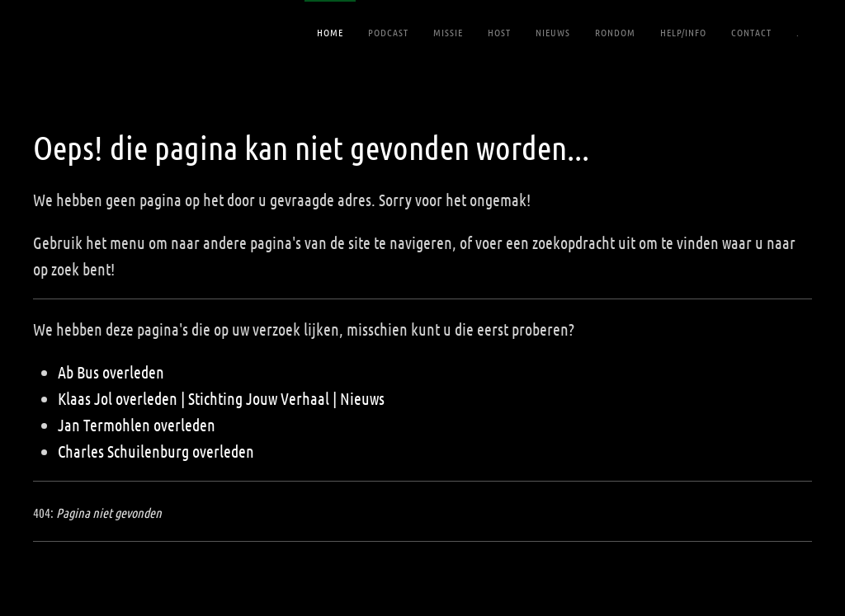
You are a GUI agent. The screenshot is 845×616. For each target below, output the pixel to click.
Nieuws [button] (553, 32)
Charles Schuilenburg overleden (156, 451)
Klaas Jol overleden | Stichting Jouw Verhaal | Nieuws (221, 398)
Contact (751, 32)
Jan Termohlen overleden (137, 425)
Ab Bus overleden (111, 372)
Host (499, 32)
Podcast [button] (388, 32)
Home (330, 32)
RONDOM (615, 32)
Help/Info (683, 32)
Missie (448, 32)
